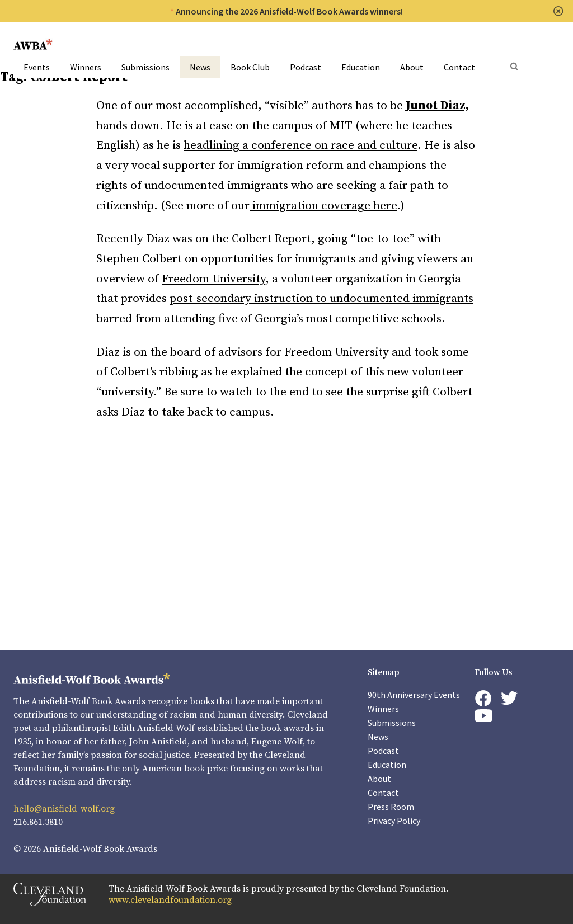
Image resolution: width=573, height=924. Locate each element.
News (200, 67)
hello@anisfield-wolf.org (64, 809)
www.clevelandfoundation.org (170, 900)
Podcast (306, 67)
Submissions (145, 67)
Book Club (250, 67)
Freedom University (213, 279)
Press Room (391, 807)
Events (37, 67)
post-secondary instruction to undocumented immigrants (321, 299)
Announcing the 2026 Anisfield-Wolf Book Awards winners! (289, 11)
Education (361, 67)
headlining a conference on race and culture (300, 145)
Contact (459, 67)
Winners (86, 67)
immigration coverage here (323, 206)
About (412, 67)
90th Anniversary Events (414, 695)
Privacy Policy (394, 821)
